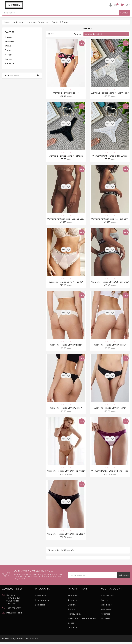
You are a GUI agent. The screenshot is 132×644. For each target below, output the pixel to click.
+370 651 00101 (14, 610)
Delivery (72, 607)
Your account (112, 591)
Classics (8, 37)
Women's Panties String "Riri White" (110, 156)
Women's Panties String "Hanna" (110, 409)
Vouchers (106, 616)
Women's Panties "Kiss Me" (66, 93)
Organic (9, 59)
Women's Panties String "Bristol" (66, 409)
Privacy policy (75, 616)
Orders (104, 602)
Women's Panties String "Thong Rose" (110, 472)
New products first (106, 34)
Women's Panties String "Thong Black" (66, 536)
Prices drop (41, 597)
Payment (73, 602)
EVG (37, 640)
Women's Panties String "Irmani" (110, 346)
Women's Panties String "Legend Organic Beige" (71, 219)
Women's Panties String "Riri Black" (66, 156)
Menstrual (10, 63)
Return (71, 611)
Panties (10, 32)
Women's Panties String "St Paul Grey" (110, 283)
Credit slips (106, 607)
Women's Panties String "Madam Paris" (110, 93)
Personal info (107, 597)
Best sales (40, 607)
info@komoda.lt (14, 615)
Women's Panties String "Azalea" (66, 346)
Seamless (9, 41)
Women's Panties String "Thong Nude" (66, 472)
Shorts (8, 50)
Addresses (106, 611)
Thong (8, 46)
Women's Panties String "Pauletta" (66, 283)
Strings (8, 55)
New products (42, 602)
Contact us (73, 629)
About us (72, 597)
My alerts (106, 620)
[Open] (3, 5)
